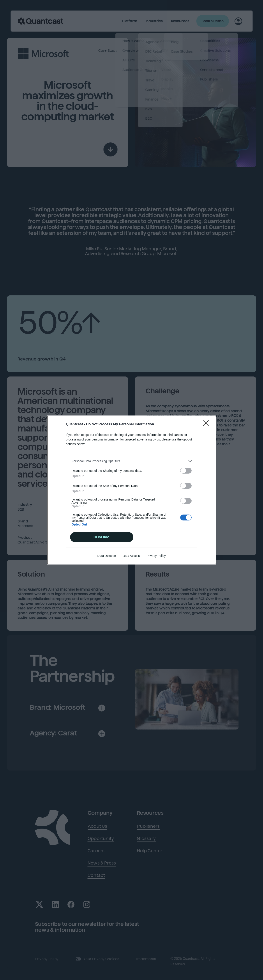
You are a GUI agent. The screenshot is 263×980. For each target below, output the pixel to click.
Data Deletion (107, 556)
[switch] (186, 471)
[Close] (207, 424)
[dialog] (132, 490)
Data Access (131, 556)
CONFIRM (101, 537)
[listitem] (132, 461)
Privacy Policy (156, 556)
